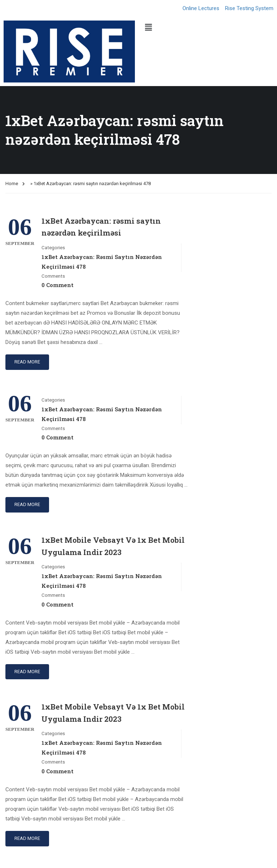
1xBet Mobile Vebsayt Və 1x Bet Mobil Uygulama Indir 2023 (113, 546)
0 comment (58, 285)
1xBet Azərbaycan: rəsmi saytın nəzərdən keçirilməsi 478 (102, 262)
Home (12, 184)
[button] (208, 27)
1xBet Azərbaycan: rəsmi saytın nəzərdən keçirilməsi (101, 227)
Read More (27, 362)
